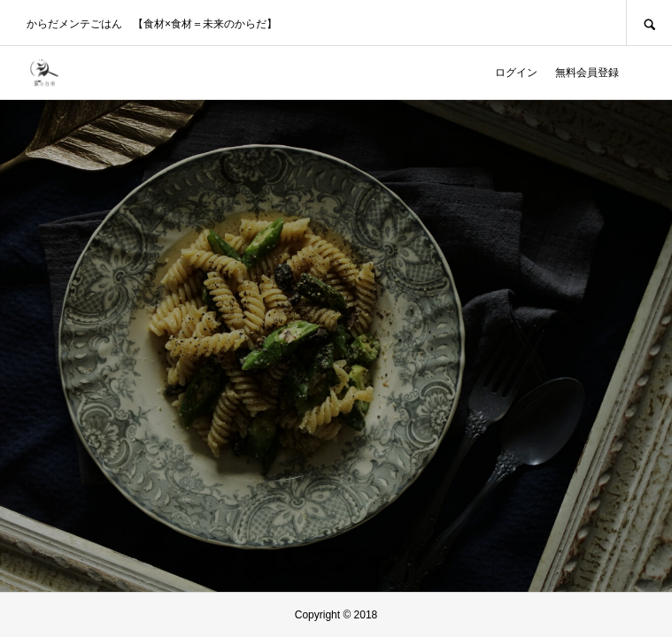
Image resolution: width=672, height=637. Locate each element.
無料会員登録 (587, 73)
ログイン (516, 73)
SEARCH (649, 23)
